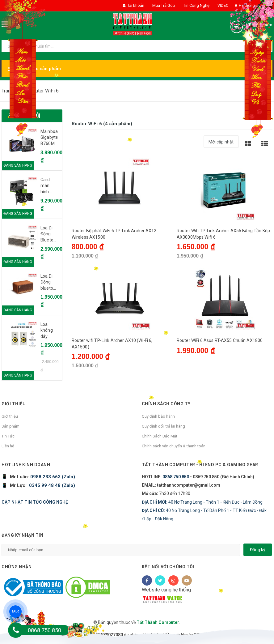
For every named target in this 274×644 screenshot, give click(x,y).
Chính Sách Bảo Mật (160, 436)
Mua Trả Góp (163, 5)
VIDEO (223, 5)
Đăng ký (258, 550)
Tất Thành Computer (158, 622)
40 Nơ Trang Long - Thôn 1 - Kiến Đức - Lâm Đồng (202, 502)
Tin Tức (8, 436)
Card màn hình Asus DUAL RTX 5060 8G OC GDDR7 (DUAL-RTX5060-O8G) (49, 186)
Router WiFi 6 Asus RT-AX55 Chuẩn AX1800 (220, 340)
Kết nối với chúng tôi (168, 567)
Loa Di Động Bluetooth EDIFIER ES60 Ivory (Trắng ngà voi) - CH (49, 234)
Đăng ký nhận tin (22, 535)
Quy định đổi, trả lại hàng (163, 426)
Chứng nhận (17, 567)
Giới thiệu (10, 416)
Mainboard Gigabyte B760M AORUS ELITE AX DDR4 (49, 138)
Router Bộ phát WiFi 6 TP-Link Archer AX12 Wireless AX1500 (114, 234)
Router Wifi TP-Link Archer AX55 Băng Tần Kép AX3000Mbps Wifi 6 (223, 234)
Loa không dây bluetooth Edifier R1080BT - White (49, 331)
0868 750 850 (176, 477)
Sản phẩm (11, 426)
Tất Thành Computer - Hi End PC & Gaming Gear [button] (200, 465)
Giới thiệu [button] (14, 404)
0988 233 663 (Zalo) (52, 477)
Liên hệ (8, 446)
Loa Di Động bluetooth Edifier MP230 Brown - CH (49, 283)
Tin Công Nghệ (196, 5)
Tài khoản (133, 5)
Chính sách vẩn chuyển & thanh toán (174, 446)
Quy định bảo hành (158, 416)
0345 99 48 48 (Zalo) (52, 485)
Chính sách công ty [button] (166, 404)
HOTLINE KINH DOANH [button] (26, 465)
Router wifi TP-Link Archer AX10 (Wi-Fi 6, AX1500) (112, 344)
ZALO (15, 611)
